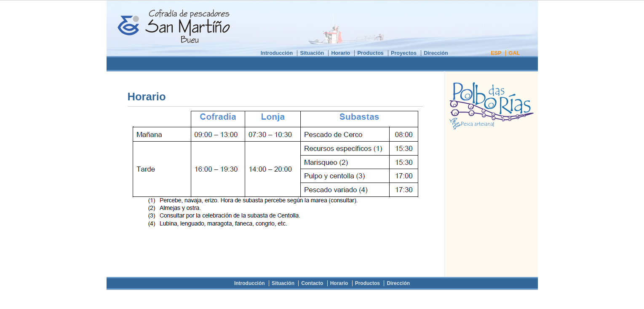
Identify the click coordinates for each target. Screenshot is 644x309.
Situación (312, 53)
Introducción (277, 53)
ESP (496, 53)
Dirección (436, 53)
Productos (370, 53)
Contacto (312, 283)
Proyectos (404, 53)
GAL (514, 53)
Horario (341, 53)
